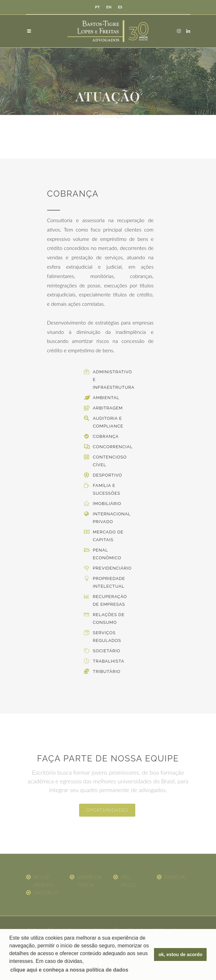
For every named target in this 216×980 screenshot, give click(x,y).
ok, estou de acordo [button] (180, 954)
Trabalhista (109, 661)
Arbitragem (108, 408)
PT (97, 7)
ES (120, 7)
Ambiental (106, 398)
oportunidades (107, 810)
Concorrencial (113, 447)
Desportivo (108, 475)
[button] (69, 970)
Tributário (107, 671)
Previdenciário (112, 568)
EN (109, 7)
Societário (107, 651)
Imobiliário (107, 504)
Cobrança (106, 436)
